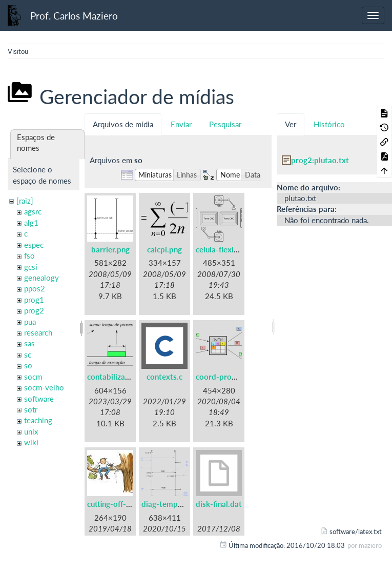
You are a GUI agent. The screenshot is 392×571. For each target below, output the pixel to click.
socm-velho (44, 387)
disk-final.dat (219, 504)
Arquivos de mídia (123, 124)
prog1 (34, 300)
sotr (31, 409)
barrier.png (110, 249)
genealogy (42, 278)
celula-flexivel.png (227, 249)
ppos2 (35, 288)
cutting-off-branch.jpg (125, 504)
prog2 (34, 310)
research (38, 332)
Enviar (181, 124)
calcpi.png (164, 249)
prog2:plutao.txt (320, 160)
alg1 (31, 223)
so (28, 365)
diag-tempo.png (169, 504)
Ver (291, 124)
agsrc (33, 211)
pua (30, 322)
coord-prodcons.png (231, 377)
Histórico (329, 124)
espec (34, 245)
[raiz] (25, 201)
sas (29, 343)
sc (28, 355)
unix (31, 431)
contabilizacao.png (120, 377)
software (39, 399)
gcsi (31, 267)
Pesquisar (225, 124)
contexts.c (164, 377)
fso (29, 255)
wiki (31, 442)
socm (33, 377)
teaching (38, 420)
